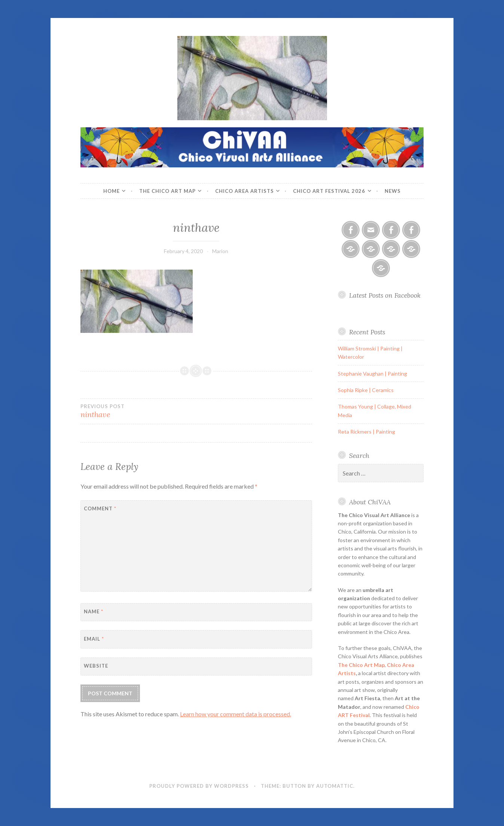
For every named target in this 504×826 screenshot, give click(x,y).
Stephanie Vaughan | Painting (372, 373)
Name (94, 611)
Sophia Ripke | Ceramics (366, 390)
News (393, 191)
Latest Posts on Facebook (385, 295)
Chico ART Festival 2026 (329, 191)
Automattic (335, 786)
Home (112, 191)
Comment (100, 508)
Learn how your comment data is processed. (236, 714)
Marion (220, 251)
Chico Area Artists (245, 191)
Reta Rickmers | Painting (366, 432)
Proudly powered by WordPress (199, 786)
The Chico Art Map (167, 191)
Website (96, 666)
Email (94, 639)
